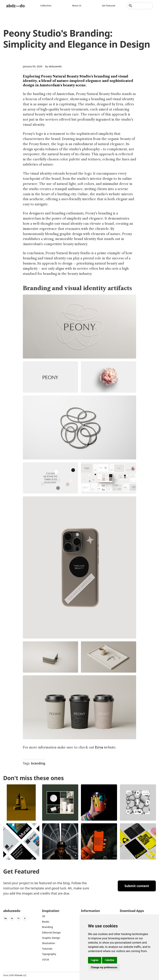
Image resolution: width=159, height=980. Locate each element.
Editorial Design (52, 932)
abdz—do (15, 6)
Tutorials (47, 949)
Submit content (137, 886)
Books (46, 922)
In (12, 918)
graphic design (51, 938)
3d (44, 916)
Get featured (108, 6)
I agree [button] (95, 960)
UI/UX (46, 959)
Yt (18, 918)
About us (77, 6)
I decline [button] (110, 960)
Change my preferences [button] (104, 967)
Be (6, 918)
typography (49, 954)
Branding (48, 927)
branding (38, 763)
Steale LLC (21, 975)
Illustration (49, 943)
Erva (99, 747)
